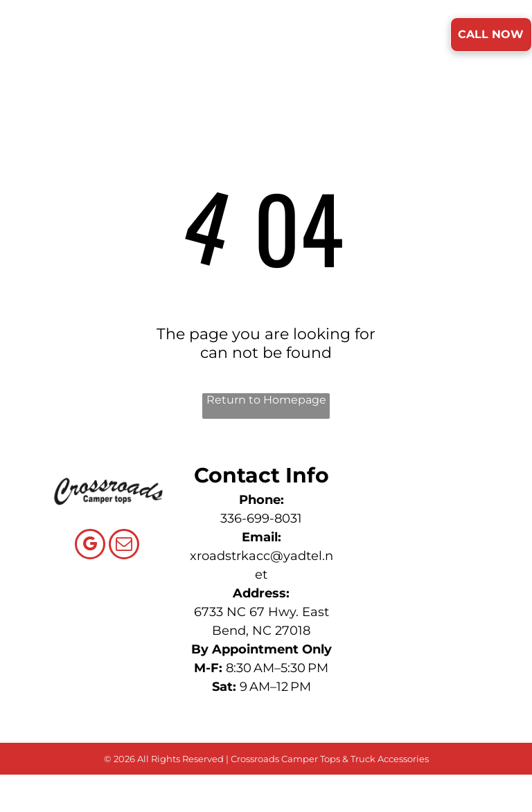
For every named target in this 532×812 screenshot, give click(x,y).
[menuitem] (174, 36)
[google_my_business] (90, 546)
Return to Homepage (266, 400)
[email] (124, 546)
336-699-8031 (261, 518)
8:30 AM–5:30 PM (277, 668)
